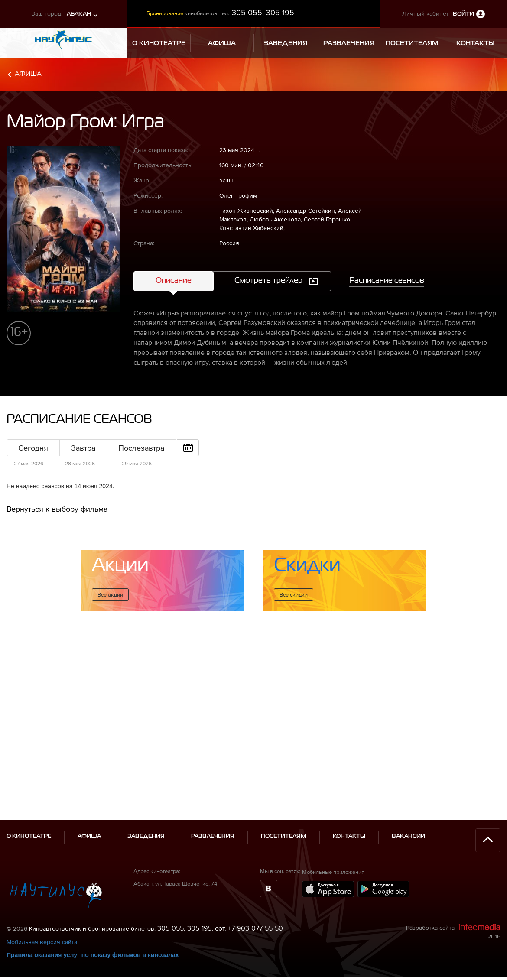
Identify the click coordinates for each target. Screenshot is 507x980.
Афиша (28, 74)
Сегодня (33, 448)
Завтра (83, 448)
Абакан (79, 14)
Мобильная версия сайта (42, 895)
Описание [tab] (174, 281)
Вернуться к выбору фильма (57, 509)
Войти (463, 14)
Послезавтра (141, 448)
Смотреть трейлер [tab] (268, 281)
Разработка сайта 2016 (453, 885)
